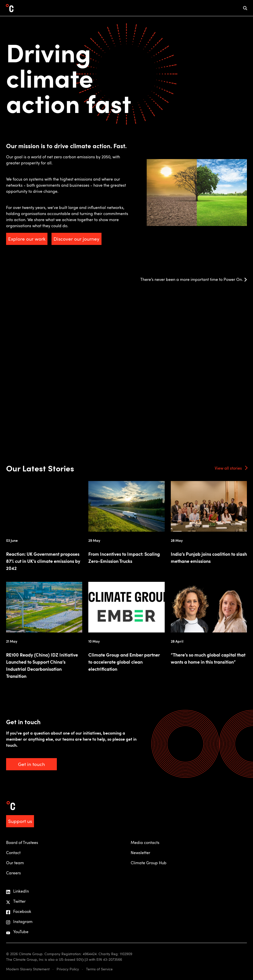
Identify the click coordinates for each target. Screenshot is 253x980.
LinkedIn (18, 891)
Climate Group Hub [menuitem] (149, 863)
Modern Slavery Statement (28, 969)
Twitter (16, 901)
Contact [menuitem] (13, 853)
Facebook (19, 911)
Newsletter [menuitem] (140, 853)
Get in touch (31, 764)
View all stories (228, 468)
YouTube (17, 932)
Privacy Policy (68, 969)
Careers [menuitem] (13, 873)
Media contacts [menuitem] (145, 842)
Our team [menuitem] (15, 863)
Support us (20, 821)
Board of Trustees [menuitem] (22, 842)
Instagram (19, 922)
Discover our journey (77, 239)
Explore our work (27, 239)
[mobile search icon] (245, 8)
